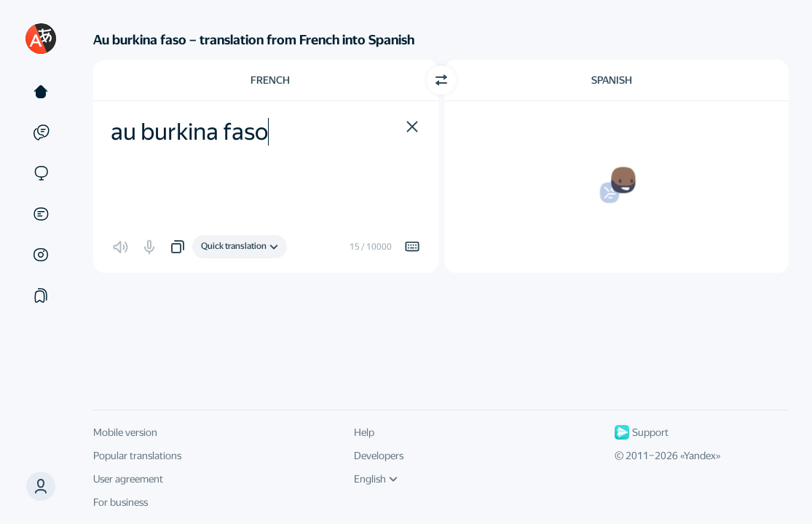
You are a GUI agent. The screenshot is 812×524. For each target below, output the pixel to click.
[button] (41, 486)
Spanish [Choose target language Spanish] (612, 80)
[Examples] (41, 132)
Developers (379, 456)
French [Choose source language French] (270, 80)
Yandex (700, 456)
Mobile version (125, 432)
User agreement (128, 479)
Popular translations (137, 456)
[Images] (41, 255)
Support (642, 432)
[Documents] (41, 214)
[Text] (41, 92)
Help (364, 432)
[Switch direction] (441, 80)
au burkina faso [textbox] (189, 132)
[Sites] (41, 173)
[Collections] (41, 295)
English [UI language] (376, 479)
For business (121, 502)
